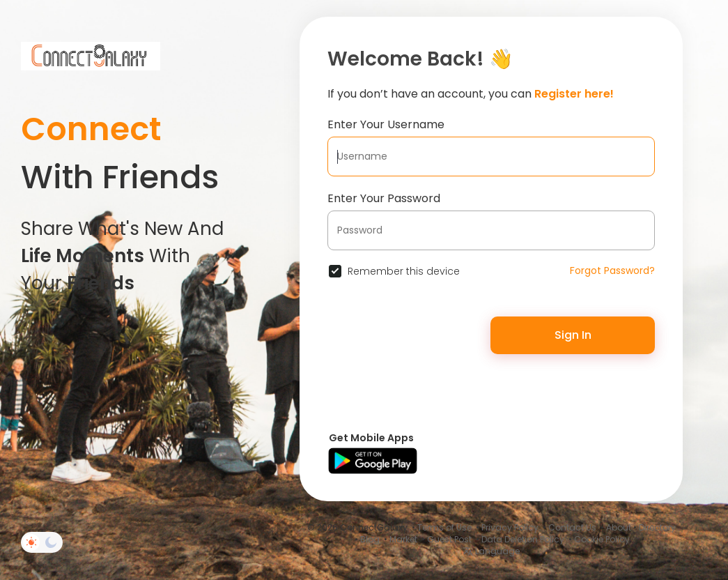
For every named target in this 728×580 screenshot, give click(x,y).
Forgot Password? (612, 270)
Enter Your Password (384, 198)
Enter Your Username (386, 124)
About (619, 527)
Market (403, 539)
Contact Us (572, 527)
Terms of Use (444, 527)
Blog (370, 539)
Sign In (573, 335)
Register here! (574, 94)
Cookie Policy (602, 539)
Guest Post (449, 539)
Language (491, 551)
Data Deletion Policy (523, 539)
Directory (657, 527)
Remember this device (404, 271)
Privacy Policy (510, 527)
